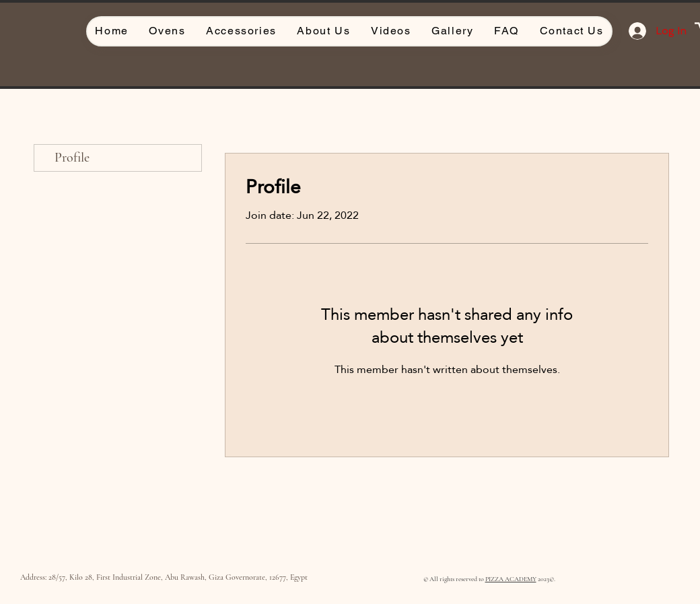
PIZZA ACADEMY (511, 579)
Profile (72, 158)
